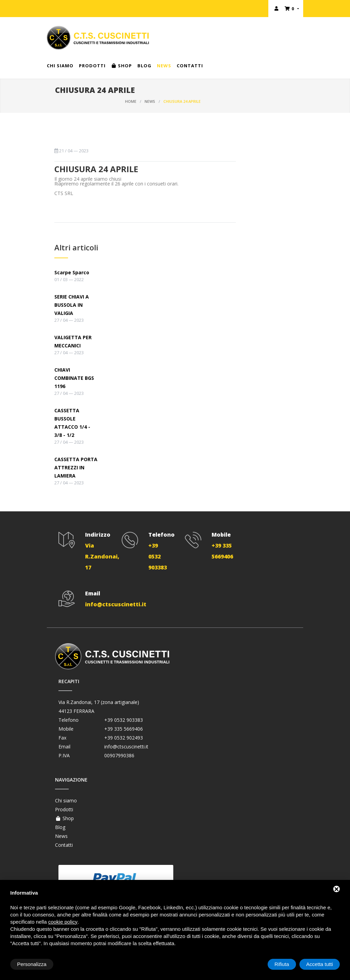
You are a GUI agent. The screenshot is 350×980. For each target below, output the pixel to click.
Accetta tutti (320, 964)
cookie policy (63, 922)
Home (131, 101)
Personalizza (32, 964)
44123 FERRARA (76, 711)
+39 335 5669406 (124, 729)
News (164, 66)
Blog (144, 66)
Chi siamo (60, 66)
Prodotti (92, 66)
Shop (122, 66)
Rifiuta (282, 964)
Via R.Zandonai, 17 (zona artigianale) (99, 702)
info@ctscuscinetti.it (126, 747)
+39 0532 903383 (124, 720)
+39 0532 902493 (124, 738)
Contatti (190, 66)
